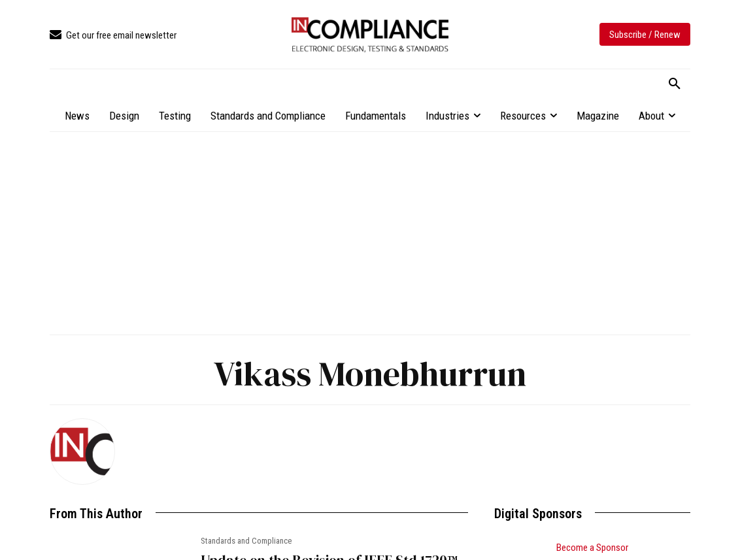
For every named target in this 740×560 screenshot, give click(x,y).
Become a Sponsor (592, 548)
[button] (675, 84)
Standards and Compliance (246, 541)
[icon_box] (113, 36)
